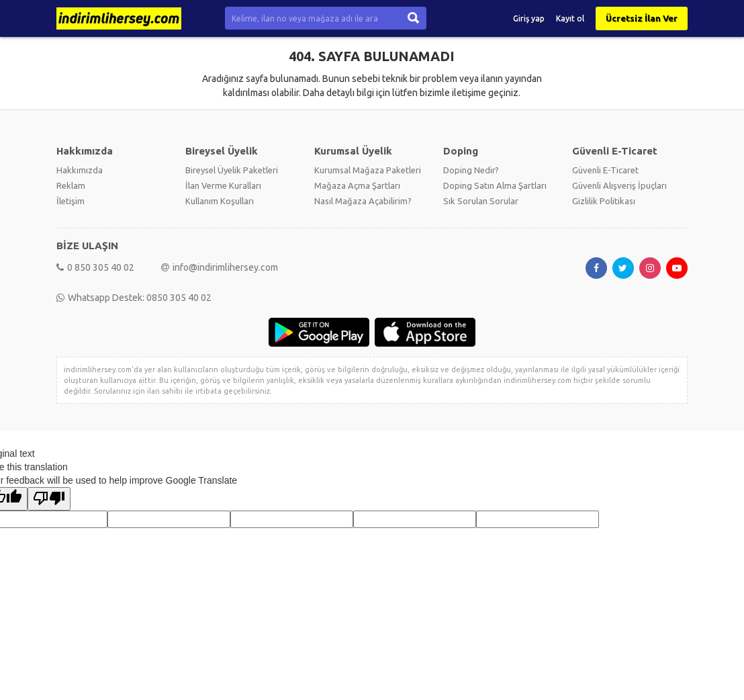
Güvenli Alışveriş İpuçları (619, 185)
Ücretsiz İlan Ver (642, 18)
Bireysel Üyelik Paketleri (232, 170)
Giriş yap (529, 18)
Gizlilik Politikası (604, 201)
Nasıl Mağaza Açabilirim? (363, 201)
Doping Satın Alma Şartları (495, 185)
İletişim (71, 201)
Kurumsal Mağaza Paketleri (368, 170)
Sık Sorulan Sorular (481, 201)
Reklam (71, 185)
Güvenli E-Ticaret (605, 170)
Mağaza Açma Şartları (357, 185)
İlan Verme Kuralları (223, 185)
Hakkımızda (80, 170)
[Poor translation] (49, 499)
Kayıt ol (570, 18)
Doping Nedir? (471, 170)
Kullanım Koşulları (220, 201)
